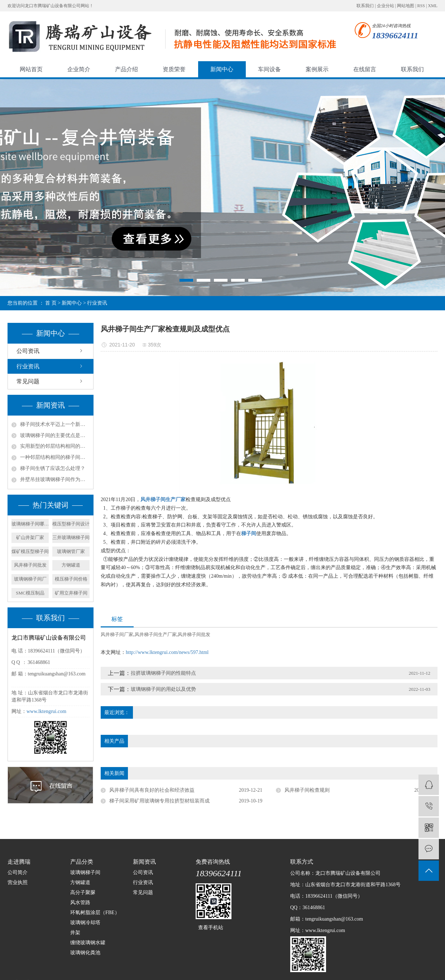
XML (433, 6)
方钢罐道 (71, 565)
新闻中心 (222, 69)
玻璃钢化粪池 (85, 953)
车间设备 (269, 69)
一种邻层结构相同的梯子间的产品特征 (55, 457)
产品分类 (82, 862)
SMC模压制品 (30, 593)
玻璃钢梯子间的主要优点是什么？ (55, 435)
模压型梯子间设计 (71, 524)
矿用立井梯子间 (71, 593)
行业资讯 (97, 303)
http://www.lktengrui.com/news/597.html (167, 652)
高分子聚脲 (83, 892)
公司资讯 (28, 351)
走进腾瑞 (19, 862)
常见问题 (28, 381)
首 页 (51, 303)
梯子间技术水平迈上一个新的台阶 (55, 424)
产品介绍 (126, 69)
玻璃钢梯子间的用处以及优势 (163, 689)
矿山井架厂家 (30, 537)
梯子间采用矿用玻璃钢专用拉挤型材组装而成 (159, 801)
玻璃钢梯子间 (85, 872)
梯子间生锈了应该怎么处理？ (53, 468)
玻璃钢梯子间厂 (30, 579)
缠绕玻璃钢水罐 (88, 943)
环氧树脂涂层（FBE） (95, 913)
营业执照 (18, 882)
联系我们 (365, 6)
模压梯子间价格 (71, 579)
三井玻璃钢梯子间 (71, 537)
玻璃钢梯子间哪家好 (30, 524)
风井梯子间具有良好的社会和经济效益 (152, 790)
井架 (75, 933)
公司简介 (18, 872)
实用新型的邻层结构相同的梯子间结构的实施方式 (55, 446)
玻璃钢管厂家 (71, 551)
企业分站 (386, 6)
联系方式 (302, 862)
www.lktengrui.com (46, 711)
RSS (421, 6)
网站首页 (31, 69)
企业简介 (79, 69)
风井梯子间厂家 (117, 634)
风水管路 (80, 903)
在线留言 (365, 69)
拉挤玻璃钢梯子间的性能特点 (163, 673)
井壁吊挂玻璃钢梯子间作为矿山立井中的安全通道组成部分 (55, 479)
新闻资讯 (144, 862)
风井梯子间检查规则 (307, 790)
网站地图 (406, 6)
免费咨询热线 (213, 862)
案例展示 (317, 69)
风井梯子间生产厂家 (156, 634)
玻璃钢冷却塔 (85, 923)
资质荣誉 (174, 69)
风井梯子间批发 (30, 565)
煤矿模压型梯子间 (30, 551)
